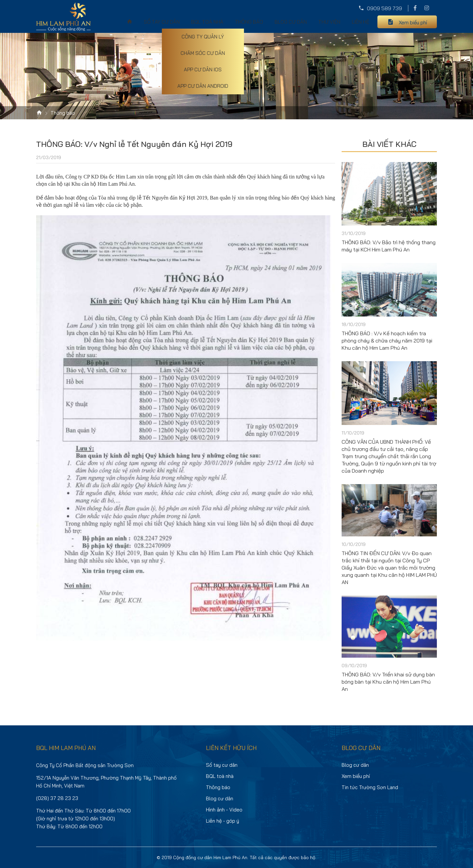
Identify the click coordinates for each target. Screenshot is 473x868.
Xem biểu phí (413, 23)
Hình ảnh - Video (224, 810)
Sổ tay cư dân (162, 22)
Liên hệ (360, 22)
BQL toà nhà (207, 22)
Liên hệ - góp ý (223, 821)
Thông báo (249, 22)
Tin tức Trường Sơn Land (370, 787)
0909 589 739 (384, 8)
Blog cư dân (291, 22)
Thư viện (329, 22)
